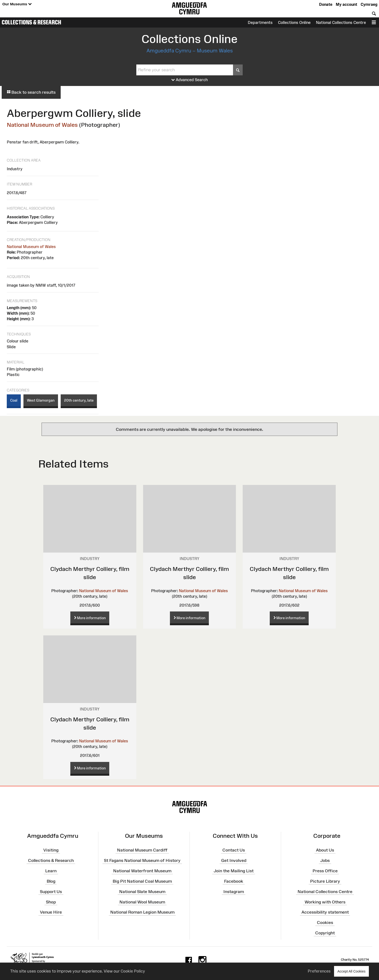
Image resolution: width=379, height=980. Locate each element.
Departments (260, 22)
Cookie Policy (133, 971)
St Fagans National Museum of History (142, 860)
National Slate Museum (142, 891)
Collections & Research (31, 22)
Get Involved (234, 860)
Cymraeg (369, 4)
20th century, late (79, 400)
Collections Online (294, 22)
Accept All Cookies (351, 971)
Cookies (325, 923)
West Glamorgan (41, 400)
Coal (14, 400)
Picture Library (325, 881)
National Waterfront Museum (142, 871)
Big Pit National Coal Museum (142, 881)
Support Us (51, 891)
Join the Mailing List (234, 871)
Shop (51, 902)
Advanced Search (190, 80)
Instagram (234, 891)
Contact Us (234, 850)
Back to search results (31, 92)
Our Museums (17, 4)
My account (346, 4)
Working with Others (325, 902)
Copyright (325, 933)
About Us (325, 850)
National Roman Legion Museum (142, 912)
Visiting (51, 850)
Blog (51, 881)
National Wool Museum (142, 902)
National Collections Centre (341, 22)
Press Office (325, 871)
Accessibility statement (325, 912)
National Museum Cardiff (142, 850)
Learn (51, 871)
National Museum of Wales (42, 125)
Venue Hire (51, 912)
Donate (326, 4)
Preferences (319, 971)
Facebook (234, 881)
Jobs (325, 860)
